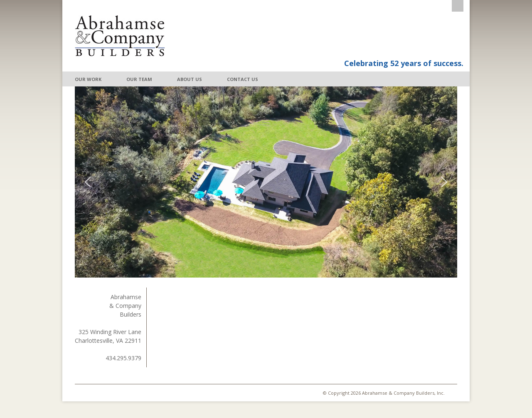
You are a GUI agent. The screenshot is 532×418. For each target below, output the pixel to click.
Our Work (88, 79)
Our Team (139, 79)
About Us (190, 79)
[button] (88, 182)
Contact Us (243, 79)
